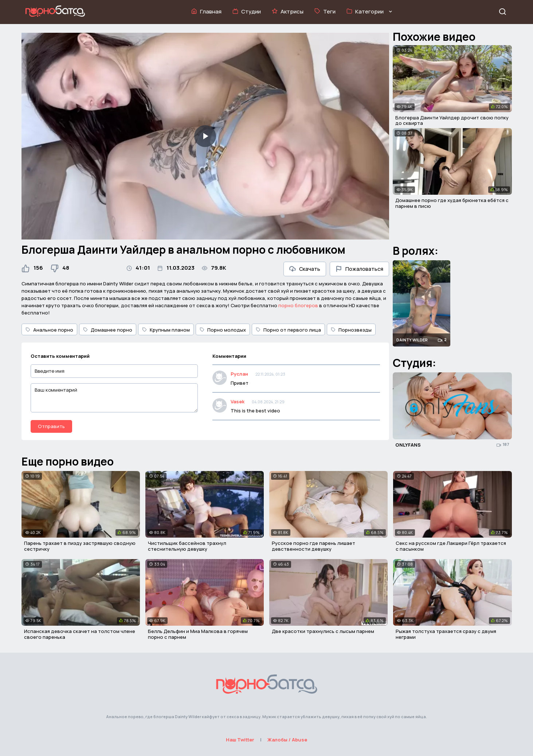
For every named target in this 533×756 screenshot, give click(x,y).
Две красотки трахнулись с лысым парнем (323, 631)
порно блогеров (298, 305)
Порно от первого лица (288, 330)
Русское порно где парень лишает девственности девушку (313, 546)
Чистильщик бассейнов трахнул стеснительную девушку (187, 546)
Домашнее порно (108, 330)
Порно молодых (223, 330)
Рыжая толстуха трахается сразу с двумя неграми (446, 634)
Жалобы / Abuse (287, 740)
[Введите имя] (114, 371)
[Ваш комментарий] (114, 398)
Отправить (51, 426)
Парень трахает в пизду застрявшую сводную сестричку (80, 546)
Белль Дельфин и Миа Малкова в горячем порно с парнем (198, 634)
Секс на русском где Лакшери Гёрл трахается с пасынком (451, 546)
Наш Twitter (240, 740)
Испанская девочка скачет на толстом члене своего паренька (80, 634)
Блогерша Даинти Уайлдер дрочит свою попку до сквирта (452, 120)
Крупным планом (166, 330)
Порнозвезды (351, 330)
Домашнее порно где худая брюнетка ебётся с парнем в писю (452, 203)
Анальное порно (49, 330)
